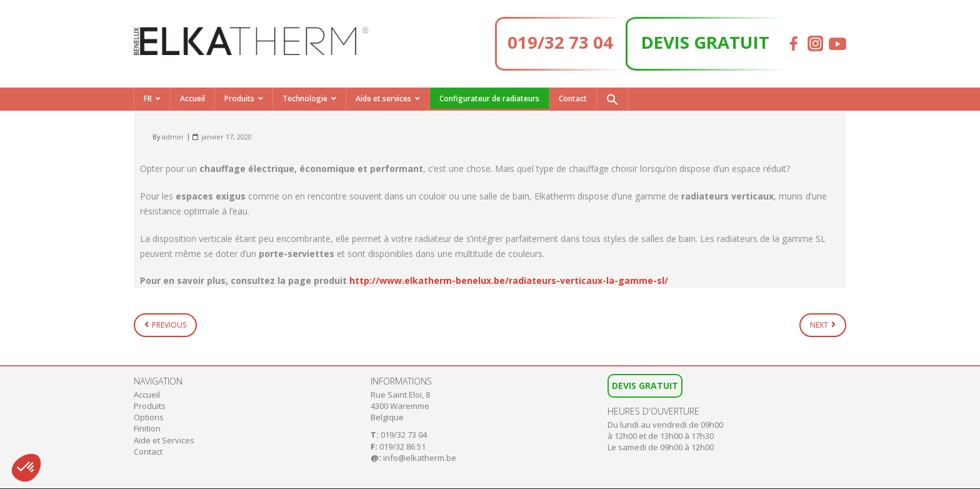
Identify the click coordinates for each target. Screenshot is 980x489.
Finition (147, 428)
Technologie (305, 98)
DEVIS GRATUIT (705, 42)
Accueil (192, 98)
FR (148, 98)
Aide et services (383, 98)
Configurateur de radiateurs (489, 98)
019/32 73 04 (560, 42)
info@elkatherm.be (420, 458)
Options (149, 417)
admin (172, 137)
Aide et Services (164, 440)
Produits (239, 98)
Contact (573, 98)
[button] (612, 99)
